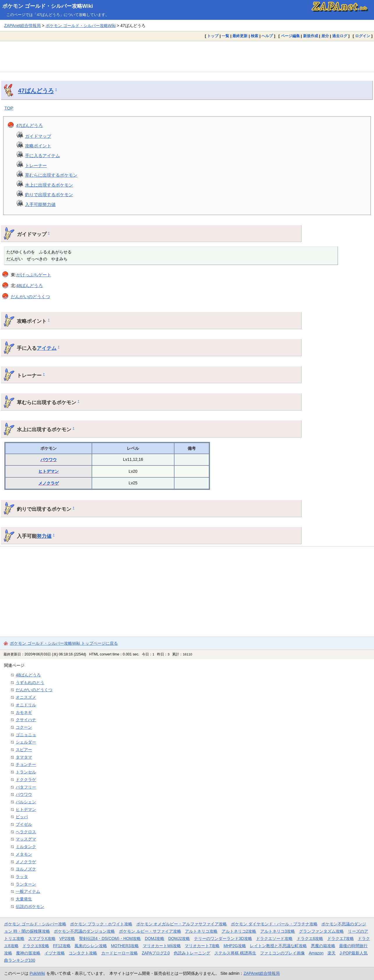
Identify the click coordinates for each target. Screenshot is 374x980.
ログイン (363, 36)
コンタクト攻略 (83, 953)
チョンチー (26, 764)
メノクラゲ (49, 483)
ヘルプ (267, 36)
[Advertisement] (187, 56)
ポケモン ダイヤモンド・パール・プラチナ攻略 (274, 924)
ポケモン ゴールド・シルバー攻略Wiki (48, 6)
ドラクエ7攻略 (341, 938)
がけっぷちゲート (34, 275)
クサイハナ (26, 720)
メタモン (24, 854)
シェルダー (26, 742)
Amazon (316, 953)
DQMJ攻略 (155, 938)
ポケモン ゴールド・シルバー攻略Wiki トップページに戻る (64, 643)
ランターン (26, 884)
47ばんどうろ (36, 91)
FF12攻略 (62, 946)
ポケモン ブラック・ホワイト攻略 (101, 924)
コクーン (24, 727)
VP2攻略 (67, 938)
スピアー (24, 750)
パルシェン (26, 802)
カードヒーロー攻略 (120, 953)
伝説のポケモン (30, 906)
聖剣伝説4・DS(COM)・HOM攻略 (110, 938)
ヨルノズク (26, 869)
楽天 (332, 953)
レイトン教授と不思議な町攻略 (278, 946)
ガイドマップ (38, 136)
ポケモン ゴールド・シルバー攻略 (35, 924)
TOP (9, 108)
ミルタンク (26, 847)
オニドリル (26, 705)
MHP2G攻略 (235, 946)
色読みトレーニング (192, 953)
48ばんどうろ (30, 285)
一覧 (225, 36)
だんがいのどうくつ (30, 296)
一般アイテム (28, 891)
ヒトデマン (49, 471)
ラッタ (22, 877)
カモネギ (24, 712)
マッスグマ (26, 839)
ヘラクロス (26, 832)
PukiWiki (37, 973)
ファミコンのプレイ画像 (282, 953)
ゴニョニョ (26, 735)
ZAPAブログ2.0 (156, 953)
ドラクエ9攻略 (36, 946)
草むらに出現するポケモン (51, 175)
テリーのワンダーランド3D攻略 (223, 938)
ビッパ (22, 817)
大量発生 (24, 899)
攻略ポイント (38, 146)
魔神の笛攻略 (28, 953)
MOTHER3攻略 (125, 946)
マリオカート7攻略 (202, 946)
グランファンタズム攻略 (321, 931)
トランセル (26, 772)
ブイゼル (24, 824)
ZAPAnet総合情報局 (22, 26)
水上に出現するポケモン (49, 185)
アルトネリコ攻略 (201, 931)
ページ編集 (290, 36)
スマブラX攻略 (42, 938)
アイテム (47, 348)
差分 (325, 36)
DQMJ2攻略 (179, 938)
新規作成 (311, 36)
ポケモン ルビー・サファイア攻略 (150, 931)
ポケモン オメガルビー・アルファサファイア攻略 (182, 924)
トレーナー (36, 165)
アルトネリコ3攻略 (278, 931)
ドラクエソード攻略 (274, 938)
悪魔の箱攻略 (323, 946)
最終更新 (240, 36)
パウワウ (49, 460)
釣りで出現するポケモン (49, 195)
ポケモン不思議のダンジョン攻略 (84, 931)
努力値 (44, 536)
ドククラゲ (26, 780)
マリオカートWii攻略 (162, 946)
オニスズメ (26, 697)
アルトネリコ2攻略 (239, 931)
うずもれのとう (30, 682)
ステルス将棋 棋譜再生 (235, 953)
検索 (254, 36)
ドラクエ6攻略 (310, 938)
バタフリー (26, 787)
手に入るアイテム (42, 156)
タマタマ (24, 757)
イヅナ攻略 (55, 953)
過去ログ (340, 36)
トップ (213, 36)
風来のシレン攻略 (91, 946)
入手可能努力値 (40, 204)
